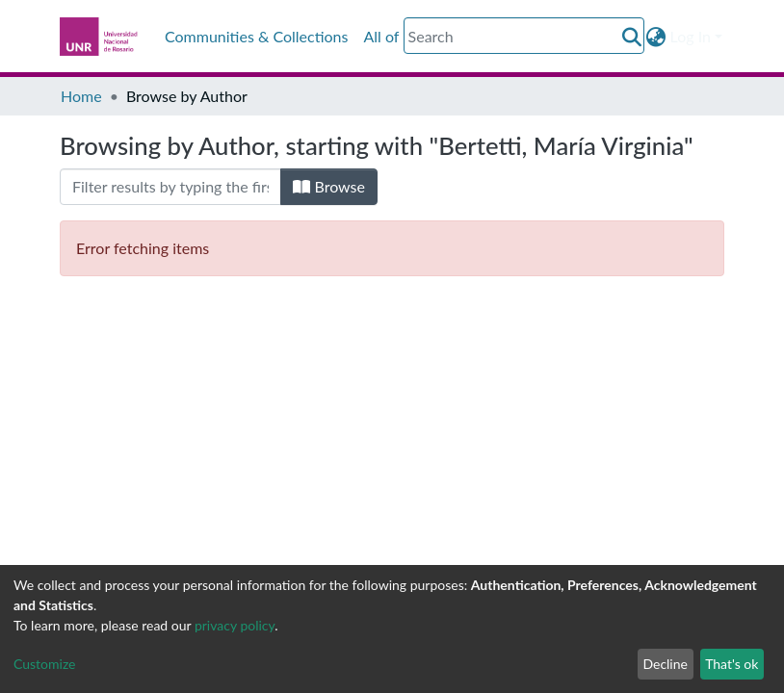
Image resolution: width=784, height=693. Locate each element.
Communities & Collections (256, 36)
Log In (691, 36)
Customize (45, 664)
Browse (329, 186)
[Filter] (170, 187)
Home (81, 96)
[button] (656, 37)
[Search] (524, 36)
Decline (665, 664)
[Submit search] (632, 37)
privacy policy (235, 625)
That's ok (732, 664)
